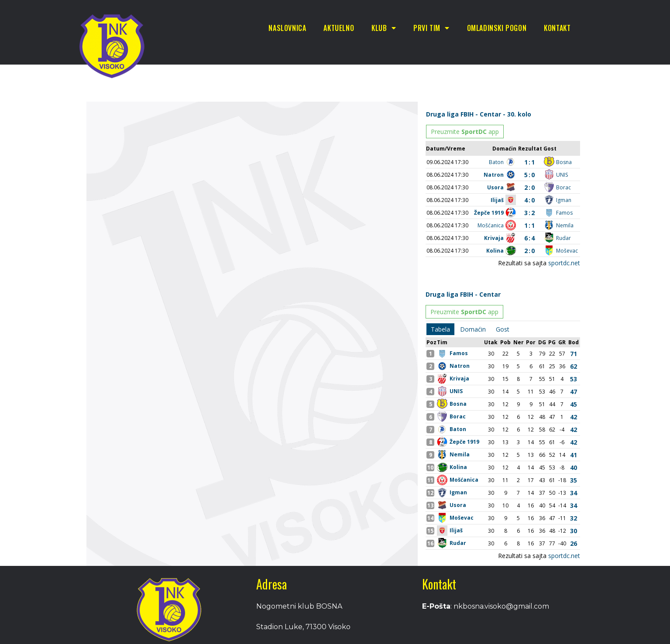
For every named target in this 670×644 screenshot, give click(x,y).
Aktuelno (339, 28)
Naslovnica (287, 28)
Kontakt (557, 28)
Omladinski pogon (497, 28)
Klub (384, 28)
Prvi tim (431, 28)
